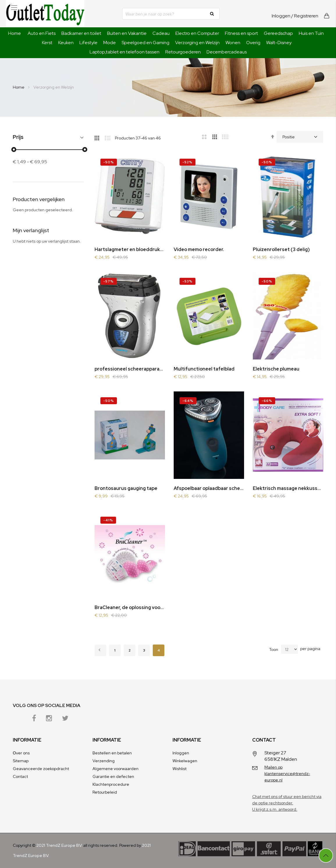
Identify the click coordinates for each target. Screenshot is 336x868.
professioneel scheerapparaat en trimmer (130, 369)
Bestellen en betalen (112, 753)
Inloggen (281, 16)
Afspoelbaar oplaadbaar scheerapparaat (209, 488)
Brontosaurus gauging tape (126, 488)
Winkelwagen (185, 761)
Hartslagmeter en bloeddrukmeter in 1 (130, 249)
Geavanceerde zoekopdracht (41, 769)
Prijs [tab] (18, 137)
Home (15, 33)
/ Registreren (305, 16)
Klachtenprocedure (111, 784)
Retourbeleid (105, 792)
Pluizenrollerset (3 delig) (281, 249)
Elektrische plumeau (276, 369)
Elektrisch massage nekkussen (288, 488)
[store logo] (45, 14)
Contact (20, 776)
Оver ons (21, 753)
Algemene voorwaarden (115, 769)
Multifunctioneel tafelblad (204, 369)
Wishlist (179, 769)
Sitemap (21, 761)
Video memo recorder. (199, 249)
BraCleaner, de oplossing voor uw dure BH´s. (130, 607)
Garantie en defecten (113, 776)
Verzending (104, 761)
